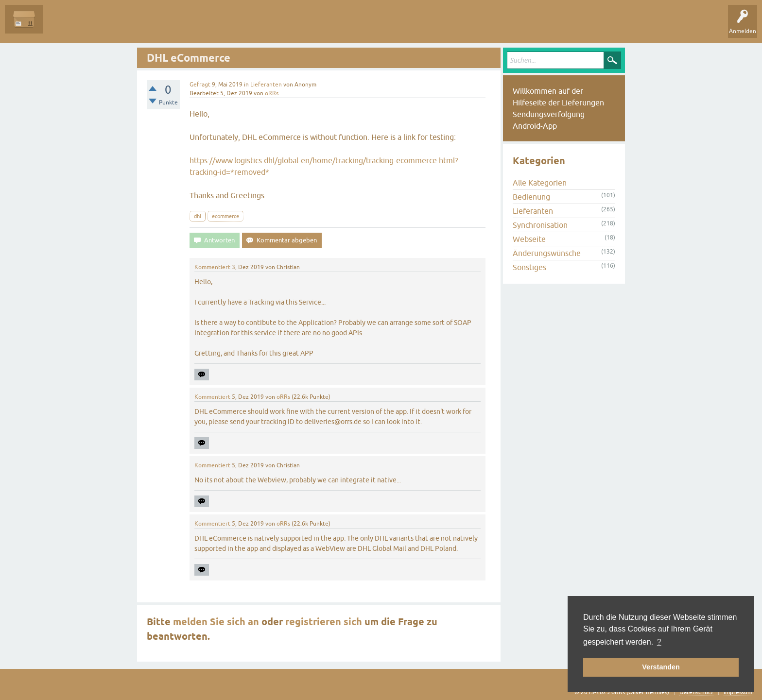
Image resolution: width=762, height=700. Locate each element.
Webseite (529, 239)
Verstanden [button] (661, 667)
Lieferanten (266, 85)
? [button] (659, 642)
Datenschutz (696, 692)
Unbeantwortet (113, 26)
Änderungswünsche (547, 253)
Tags (155, 26)
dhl (198, 216)
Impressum (738, 692)
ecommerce (225, 216)
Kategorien (190, 26)
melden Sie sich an (216, 622)
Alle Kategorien (540, 183)
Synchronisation (540, 225)
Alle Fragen (66, 26)
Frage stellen (234, 26)
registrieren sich (324, 622)
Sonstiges (529, 267)
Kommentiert (212, 267)
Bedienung (531, 197)
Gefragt (200, 85)
